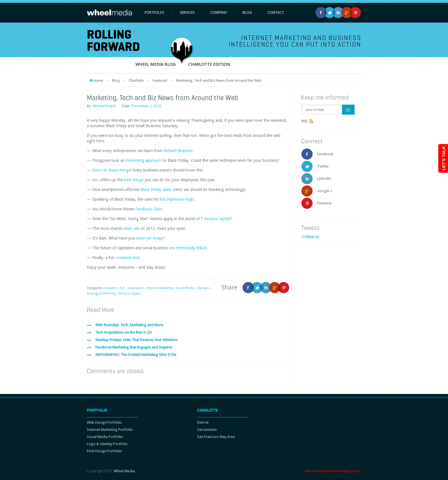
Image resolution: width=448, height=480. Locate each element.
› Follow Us (310, 237)
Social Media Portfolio (105, 437)
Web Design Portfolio (104, 422)
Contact (276, 12)
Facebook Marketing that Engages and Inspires (134, 347)
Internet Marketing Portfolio (110, 430)
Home (98, 80)
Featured (160, 80)
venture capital (217, 219)
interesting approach (144, 160)
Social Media (185, 288)
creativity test (127, 258)
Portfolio (154, 12)
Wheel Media (124, 471)
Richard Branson (178, 151)
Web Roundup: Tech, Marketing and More (129, 325)
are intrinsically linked (188, 248)
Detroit (203, 422)
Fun (122, 288)
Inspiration (136, 288)
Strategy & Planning (101, 293)
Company (219, 12)
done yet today (149, 238)
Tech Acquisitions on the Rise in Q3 (124, 332)
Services (187, 12)
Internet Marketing (160, 288)
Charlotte (136, 80)
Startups (203, 288)
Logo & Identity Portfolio (107, 444)
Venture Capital (129, 293)
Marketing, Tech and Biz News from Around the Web (163, 97)
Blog (247, 12)
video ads (131, 228)
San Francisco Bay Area (216, 437)
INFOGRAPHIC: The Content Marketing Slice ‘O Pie (136, 355)
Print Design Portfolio (104, 451)
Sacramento (207, 430)
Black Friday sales (156, 190)
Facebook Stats (149, 209)
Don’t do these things (111, 170)
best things (134, 180)
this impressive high (177, 199)
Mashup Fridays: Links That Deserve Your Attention (136, 340)
